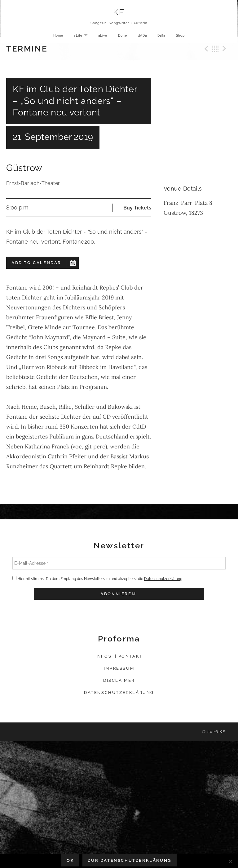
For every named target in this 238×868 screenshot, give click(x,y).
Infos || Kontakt (119, 656)
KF (119, 13)
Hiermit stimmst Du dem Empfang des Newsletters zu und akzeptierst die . (98, 578)
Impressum (119, 668)
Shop (185, 36)
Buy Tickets (137, 208)
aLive (101, 36)
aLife (80, 37)
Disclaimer (119, 680)
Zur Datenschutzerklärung (129, 860)
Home (54, 36)
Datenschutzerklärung (163, 579)
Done (122, 36)
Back (215, 49)
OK (70, 860)
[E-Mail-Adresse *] (119, 563)
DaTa (164, 36)
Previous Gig (205, 49)
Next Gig (225, 49)
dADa (143, 36)
